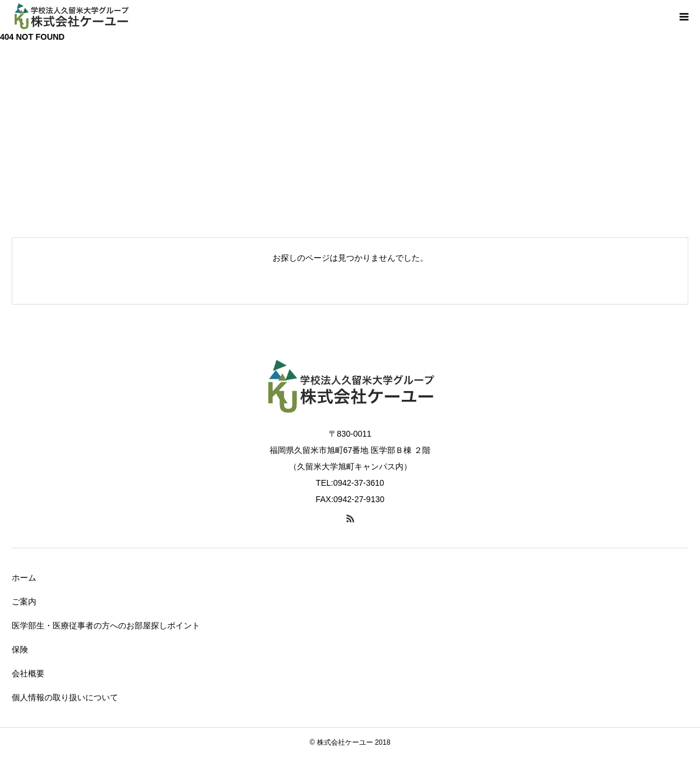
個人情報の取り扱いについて (65, 697)
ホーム (24, 578)
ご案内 (24, 602)
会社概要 (28, 673)
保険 (20, 649)
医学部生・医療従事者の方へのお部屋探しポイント (106, 625)
